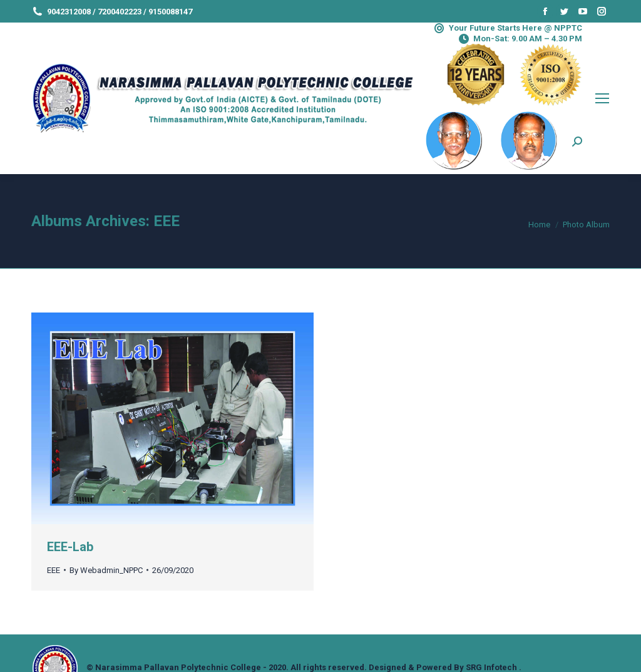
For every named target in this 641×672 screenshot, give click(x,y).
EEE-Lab (70, 547)
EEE (54, 570)
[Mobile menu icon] (602, 98)
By (106, 570)
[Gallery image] (172, 419)
